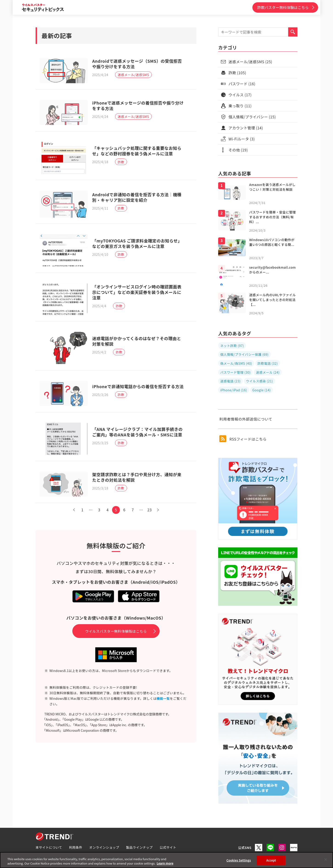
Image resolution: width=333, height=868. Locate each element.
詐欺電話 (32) (268, 363)
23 (152, 503)
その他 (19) (238, 150)
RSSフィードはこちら (243, 439)
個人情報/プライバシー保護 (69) (244, 354)
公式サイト (168, 847)
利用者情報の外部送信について (246, 419)
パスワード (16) (242, 84)
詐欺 (122, 165)
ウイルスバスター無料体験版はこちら (116, 624)
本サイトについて (49, 847)
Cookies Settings (239, 860)
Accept (271, 860)
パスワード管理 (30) (235, 372)
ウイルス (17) (240, 95)
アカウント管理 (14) (246, 128)
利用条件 (76, 847)
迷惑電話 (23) (230, 381)
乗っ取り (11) (240, 106)
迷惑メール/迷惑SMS (134, 75)
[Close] (326, 860)
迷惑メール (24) (268, 372)
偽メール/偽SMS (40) (236, 363)
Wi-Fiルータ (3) (242, 139)
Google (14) (262, 390)
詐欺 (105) (237, 73)
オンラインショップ (104, 847)
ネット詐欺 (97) (232, 346)
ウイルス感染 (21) (260, 381)
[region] (166, 860)
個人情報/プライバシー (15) (252, 117)
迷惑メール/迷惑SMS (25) (250, 62)
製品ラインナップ (139, 847)
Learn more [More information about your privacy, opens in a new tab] (165, 863)
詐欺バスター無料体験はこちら (283, 7)
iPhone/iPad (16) (234, 390)
